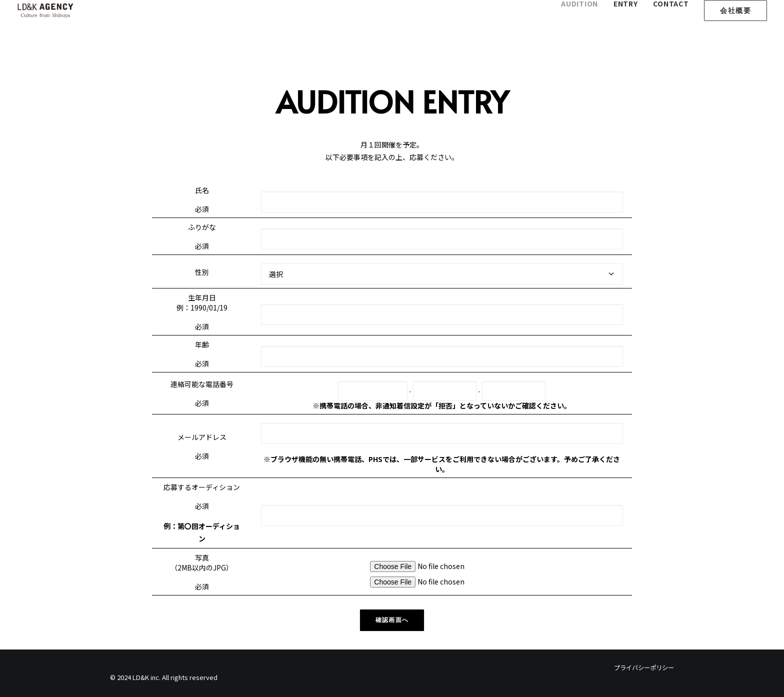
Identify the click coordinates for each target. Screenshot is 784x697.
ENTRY (626, 3)
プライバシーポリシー (644, 667)
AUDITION (579, 3)
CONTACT (671, 3)
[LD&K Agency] (45, 10)
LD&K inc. (146, 677)
